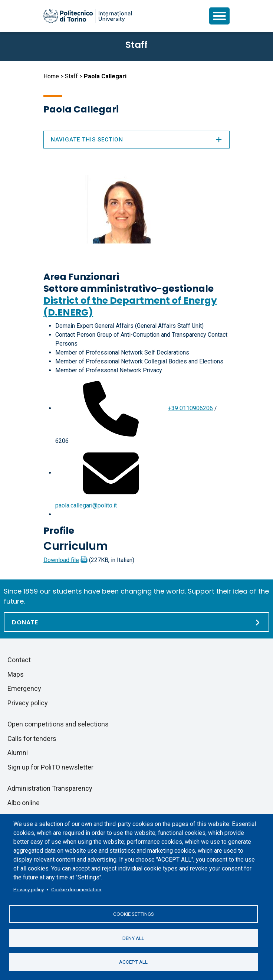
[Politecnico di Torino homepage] (88, 16)
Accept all (133, 962)
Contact (19, 660)
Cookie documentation (76, 889)
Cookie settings (134, 914)
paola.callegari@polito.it (86, 505)
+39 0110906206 (190, 408)
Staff (71, 76)
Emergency (24, 688)
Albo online (24, 803)
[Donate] (136, 622)
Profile (59, 531)
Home (51, 76)
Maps (16, 674)
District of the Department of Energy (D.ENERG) (130, 306)
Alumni (18, 753)
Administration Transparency (50, 788)
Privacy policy (29, 889)
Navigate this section (136, 140)
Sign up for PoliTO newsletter (50, 767)
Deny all (133, 938)
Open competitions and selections (58, 724)
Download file (61, 560)
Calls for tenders (32, 739)
